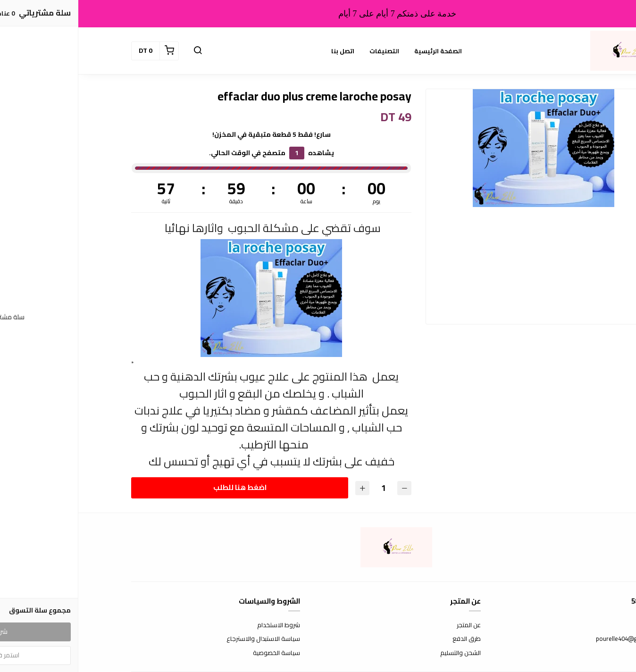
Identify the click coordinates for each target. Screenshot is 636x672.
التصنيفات (306, 51)
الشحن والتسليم (382, 653)
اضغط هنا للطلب (161, 487)
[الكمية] (305, 488)
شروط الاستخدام (200, 625)
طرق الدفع (388, 639)
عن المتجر (390, 625)
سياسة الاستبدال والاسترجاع (185, 639)
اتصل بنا (264, 51)
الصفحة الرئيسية (360, 51)
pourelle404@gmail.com (550, 639)
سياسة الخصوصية (198, 653)
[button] (119, 51)
